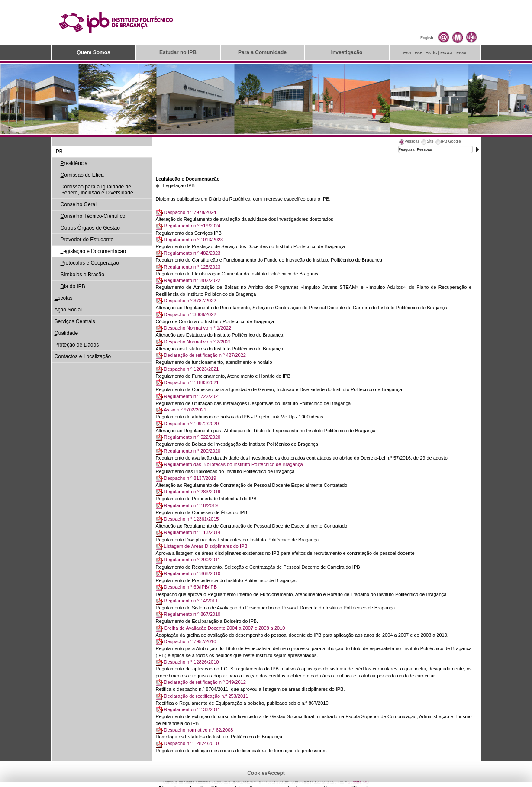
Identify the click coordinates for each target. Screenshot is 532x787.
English (427, 38)
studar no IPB (178, 52)
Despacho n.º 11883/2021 (192, 382)
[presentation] (409, 143)
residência (74, 163)
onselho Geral (79, 204)
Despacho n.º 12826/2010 (192, 662)
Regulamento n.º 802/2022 (192, 280)
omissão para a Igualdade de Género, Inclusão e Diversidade (97, 190)
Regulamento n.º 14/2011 (191, 601)
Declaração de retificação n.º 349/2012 (205, 682)
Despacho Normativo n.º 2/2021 (198, 342)
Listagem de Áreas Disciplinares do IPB (206, 546)
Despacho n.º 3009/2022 (190, 314)
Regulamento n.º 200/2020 (192, 451)
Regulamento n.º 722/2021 (192, 396)
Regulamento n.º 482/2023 (192, 253)
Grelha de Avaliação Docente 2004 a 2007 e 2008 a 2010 (225, 628)
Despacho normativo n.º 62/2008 (199, 730)
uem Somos (93, 52)
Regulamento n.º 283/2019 (192, 492)
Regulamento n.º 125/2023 (192, 267)
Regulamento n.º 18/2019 (191, 505)
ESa (461, 53)
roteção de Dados (77, 345)
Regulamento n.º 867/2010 (192, 614)
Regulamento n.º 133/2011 (192, 709)
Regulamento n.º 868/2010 (192, 573)
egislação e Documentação (93, 251)
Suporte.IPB (359, 782)
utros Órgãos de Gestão (90, 228)
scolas (64, 298)
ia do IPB (73, 286)
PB (59, 152)
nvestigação (347, 52)
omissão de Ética (82, 175)
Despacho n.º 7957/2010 (190, 641)
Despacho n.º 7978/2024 (190, 212)
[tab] (409, 143)
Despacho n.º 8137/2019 (190, 478)
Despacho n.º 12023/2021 (192, 369)
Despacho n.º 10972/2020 (192, 424)
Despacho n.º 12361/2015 (192, 519)
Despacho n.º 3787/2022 (190, 301)
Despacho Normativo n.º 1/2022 (198, 328)
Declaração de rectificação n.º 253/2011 (206, 696)
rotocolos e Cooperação (90, 263)
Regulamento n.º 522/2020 (192, 437)
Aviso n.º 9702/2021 (185, 410)
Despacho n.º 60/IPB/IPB (191, 587)
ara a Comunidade (262, 52)
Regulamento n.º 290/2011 (192, 560)
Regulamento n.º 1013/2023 (194, 240)
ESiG (431, 53)
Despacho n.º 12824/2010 (192, 743)
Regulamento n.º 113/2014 (192, 532)
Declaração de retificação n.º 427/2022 (205, 355)
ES (408, 53)
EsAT (447, 53)
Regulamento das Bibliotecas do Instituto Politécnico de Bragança (234, 464)
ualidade (66, 333)
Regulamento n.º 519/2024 (192, 226)
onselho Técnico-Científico (93, 216)
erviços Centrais (75, 321)
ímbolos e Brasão (82, 275)
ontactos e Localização (83, 356)
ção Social (68, 310)
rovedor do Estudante (87, 240)
